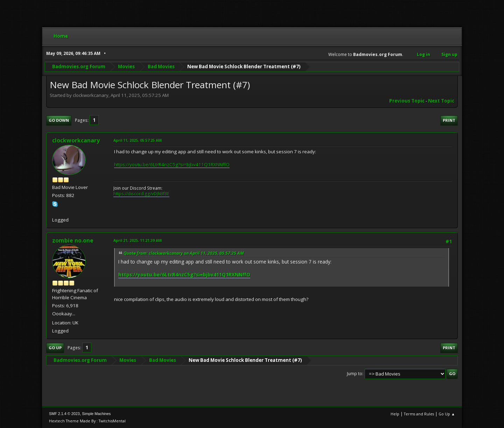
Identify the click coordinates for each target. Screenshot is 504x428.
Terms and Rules (419, 414)
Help (395, 414)
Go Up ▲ (447, 414)
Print (449, 120)
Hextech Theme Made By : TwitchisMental (87, 421)
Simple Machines (96, 414)
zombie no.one (73, 240)
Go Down (59, 120)
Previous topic (407, 101)
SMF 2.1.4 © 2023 (64, 414)
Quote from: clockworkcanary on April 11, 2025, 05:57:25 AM (184, 253)
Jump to (355, 374)
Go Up (55, 348)
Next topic (441, 101)
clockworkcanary (76, 140)
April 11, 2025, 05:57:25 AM (138, 140)
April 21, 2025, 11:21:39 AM (138, 240)
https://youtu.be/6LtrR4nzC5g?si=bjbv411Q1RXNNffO (172, 164)
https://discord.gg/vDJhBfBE (141, 194)
